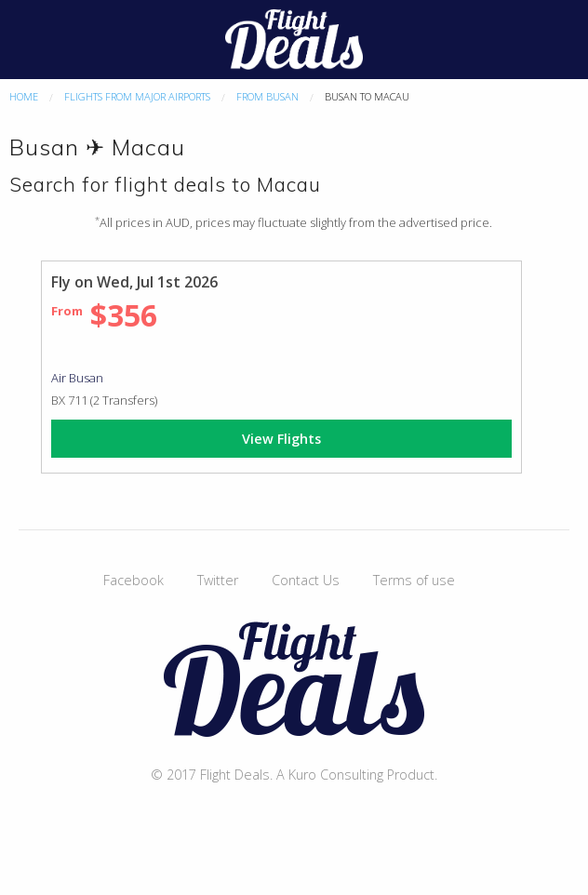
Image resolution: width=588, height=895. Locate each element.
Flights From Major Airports (137, 96)
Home (24, 96)
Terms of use (414, 580)
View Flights (281, 439)
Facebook (134, 580)
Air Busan (77, 378)
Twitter (218, 580)
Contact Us (306, 580)
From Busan (267, 96)
